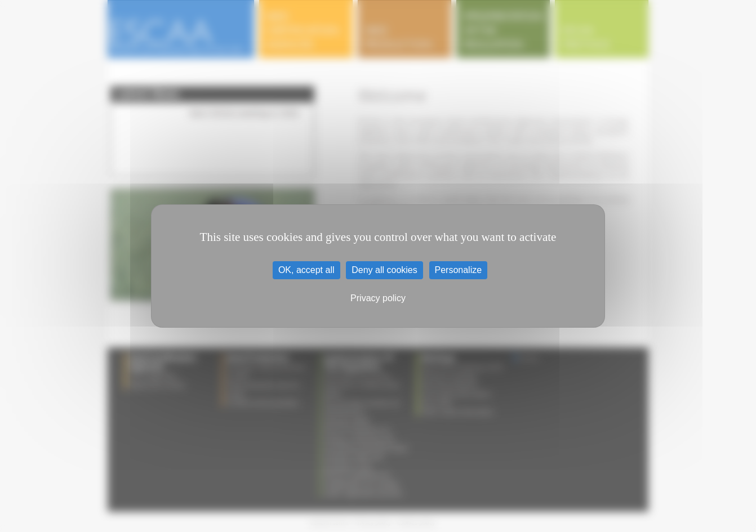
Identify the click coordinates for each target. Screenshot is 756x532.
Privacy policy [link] (378, 298)
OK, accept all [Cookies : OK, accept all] (306, 270)
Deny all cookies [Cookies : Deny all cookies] (384, 270)
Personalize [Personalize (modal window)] (459, 270)
